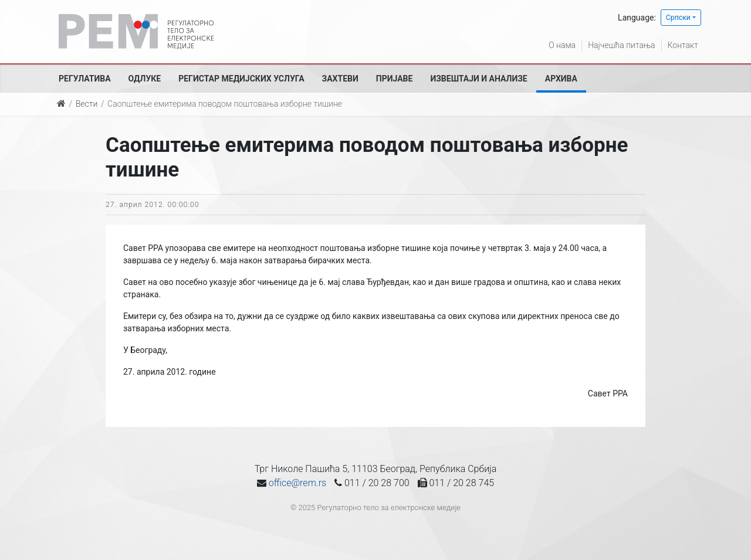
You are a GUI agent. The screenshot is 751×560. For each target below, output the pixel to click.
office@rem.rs (297, 483)
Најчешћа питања (621, 45)
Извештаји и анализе (478, 79)
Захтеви (340, 79)
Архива (561, 79)
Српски (678, 18)
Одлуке (145, 79)
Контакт (683, 45)
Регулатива (85, 79)
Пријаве (395, 79)
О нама (562, 45)
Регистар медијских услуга (241, 79)
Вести (87, 104)
